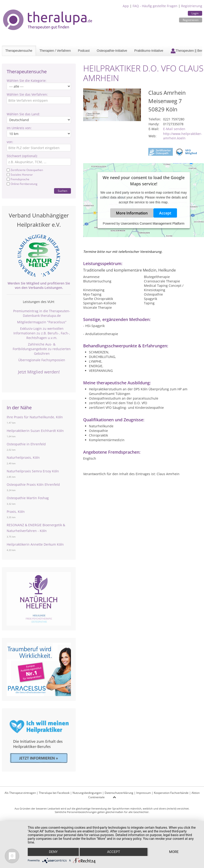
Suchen (62, 191)
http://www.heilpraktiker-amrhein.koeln (183, 136)
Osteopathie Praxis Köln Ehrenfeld (33, 484)
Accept (165, 213)
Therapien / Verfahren (55, 51)
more (174, 852)
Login (195, 13)
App (126, 6)
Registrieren (191, 20)
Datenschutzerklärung (119, 793)
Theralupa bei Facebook (54, 793)
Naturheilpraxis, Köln (23, 457)
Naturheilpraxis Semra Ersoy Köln (33, 471)
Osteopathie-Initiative (112, 51)
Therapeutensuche (19, 51)
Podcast (84, 51)
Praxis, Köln (16, 512)
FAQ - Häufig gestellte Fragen (155, 6)
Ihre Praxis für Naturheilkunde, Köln (35, 417)
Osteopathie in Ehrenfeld (26, 444)
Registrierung (192, 6)
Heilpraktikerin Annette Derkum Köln (35, 544)
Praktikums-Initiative (149, 51)
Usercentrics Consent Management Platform (153, 223)
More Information (132, 213)
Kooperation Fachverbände (171, 793)
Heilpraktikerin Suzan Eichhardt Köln (35, 431)
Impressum (144, 793)
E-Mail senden (174, 129)
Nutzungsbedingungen (87, 793)
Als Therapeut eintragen (20, 793)
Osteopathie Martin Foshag (28, 498)
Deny (53, 852)
